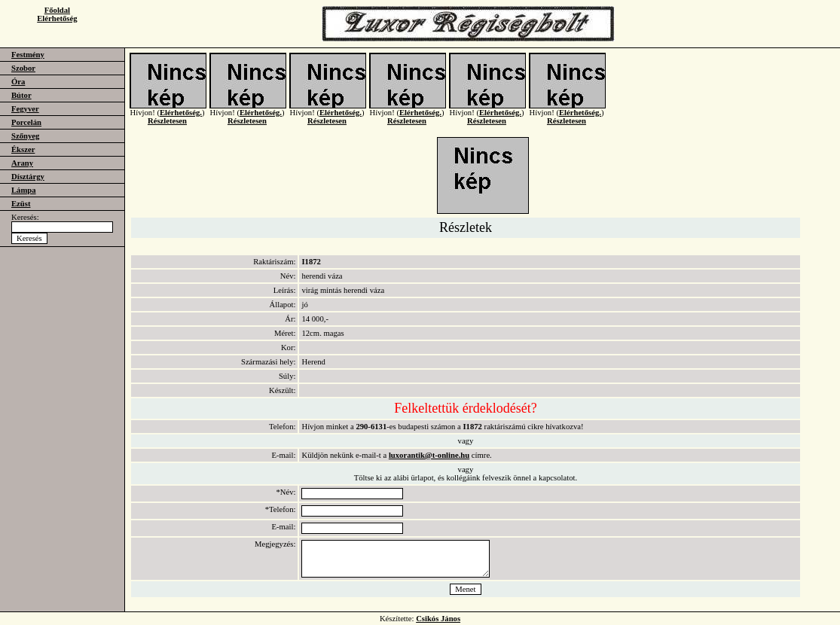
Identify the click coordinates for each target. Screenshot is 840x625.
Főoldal (57, 10)
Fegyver (25, 109)
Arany (22, 163)
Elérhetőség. (181, 122)
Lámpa (24, 190)
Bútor (21, 95)
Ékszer (23, 149)
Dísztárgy (28, 177)
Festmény (28, 55)
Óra (18, 82)
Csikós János (438, 619)
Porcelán (26, 122)
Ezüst (21, 204)
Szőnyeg (25, 136)
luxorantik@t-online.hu (429, 455)
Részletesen (167, 130)
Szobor (23, 68)
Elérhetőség (57, 18)
